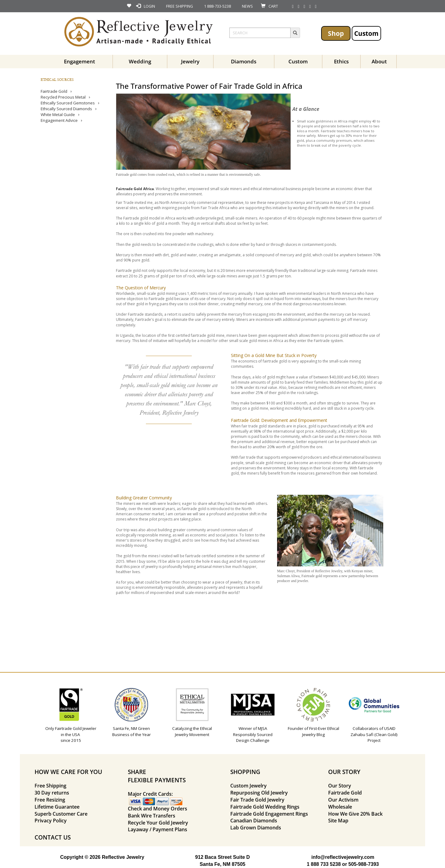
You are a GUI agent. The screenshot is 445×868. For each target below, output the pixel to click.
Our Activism (343, 800)
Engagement (80, 61)
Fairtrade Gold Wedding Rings (265, 807)
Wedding (140, 61)
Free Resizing (50, 800)
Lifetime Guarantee (57, 807)
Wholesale (340, 807)
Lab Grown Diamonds (256, 828)
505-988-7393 (364, 864)
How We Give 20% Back (355, 814)
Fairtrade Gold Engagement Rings (269, 814)
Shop (336, 33)
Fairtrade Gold (345, 793)
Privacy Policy (51, 821)
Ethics (341, 61)
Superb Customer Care (61, 814)
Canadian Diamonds (254, 821)
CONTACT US (53, 837)
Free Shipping (50, 786)
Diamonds (244, 61)
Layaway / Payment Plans (158, 829)
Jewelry (190, 61)
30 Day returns (52, 793)
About (379, 61)
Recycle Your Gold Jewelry (158, 823)
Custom (366, 33)
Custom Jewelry (248, 786)
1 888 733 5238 (324, 864)
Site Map (338, 821)
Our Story (340, 786)
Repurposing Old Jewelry (259, 793)
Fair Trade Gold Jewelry (257, 800)
